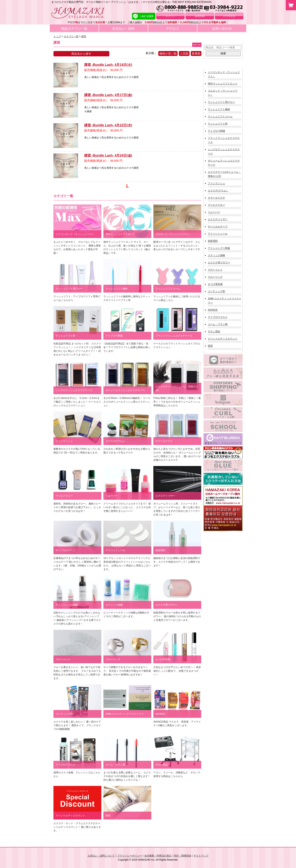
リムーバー (214, 212)
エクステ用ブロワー (219, 263)
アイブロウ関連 (216, 131)
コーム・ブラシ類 (218, 324)
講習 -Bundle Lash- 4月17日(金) (108, 95)
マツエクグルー (216, 205)
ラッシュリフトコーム (220, 116)
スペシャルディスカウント (223, 339)
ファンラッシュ (216, 183)
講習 (210, 346)
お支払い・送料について (101, 856)
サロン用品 (214, 331)
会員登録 (200, 16)
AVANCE (213, 310)
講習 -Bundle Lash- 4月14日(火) (108, 65)
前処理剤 (213, 241)
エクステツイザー (218, 219)
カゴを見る (229, 16)
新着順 (196, 53)
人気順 (184, 53)
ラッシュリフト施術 (219, 109)
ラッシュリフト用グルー (221, 102)
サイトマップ (201, 856)
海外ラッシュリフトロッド (223, 84)
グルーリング (215, 277)
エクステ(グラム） (218, 191)
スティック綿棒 (216, 255)
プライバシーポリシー (129, 856)
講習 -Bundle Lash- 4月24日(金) (108, 155)
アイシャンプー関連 (219, 248)
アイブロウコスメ (218, 317)
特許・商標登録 (183, 856)
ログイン (170, 16)
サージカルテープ (218, 227)
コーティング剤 (216, 291)
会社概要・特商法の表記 (158, 856)
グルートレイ (215, 270)
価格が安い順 (168, 53)
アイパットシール (218, 234)
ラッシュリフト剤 (218, 124)
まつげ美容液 (215, 284)
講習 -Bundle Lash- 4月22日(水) (108, 125)
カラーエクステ (216, 198)
